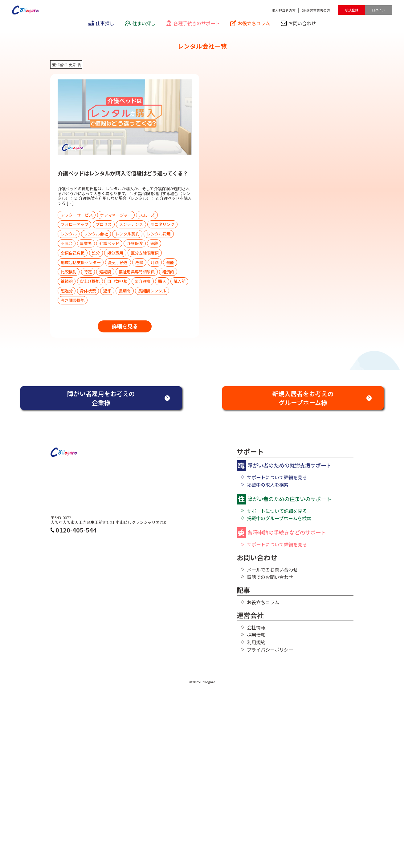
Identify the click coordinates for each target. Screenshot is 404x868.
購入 (162, 281)
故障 (139, 262)
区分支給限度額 (145, 253)
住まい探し (140, 23)
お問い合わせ (298, 23)
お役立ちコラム (250, 23)
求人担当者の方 (284, 10)
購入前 (180, 281)
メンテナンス (131, 224)
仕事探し (101, 23)
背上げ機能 (90, 281)
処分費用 (115, 253)
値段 (154, 243)
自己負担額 (117, 281)
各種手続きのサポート (193, 23)
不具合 (67, 243)
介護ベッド (109, 243)
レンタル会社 (96, 234)
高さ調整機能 (73, 300)
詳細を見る (125, 326)
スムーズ (147, 215)
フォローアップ (75, 224)
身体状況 (88, 291)
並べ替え (60, 64)
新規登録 (352, 10)
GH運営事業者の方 (316, 10)
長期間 (125, 291)
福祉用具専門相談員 (137, 272)
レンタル (69, 234)
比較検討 (69, 272)
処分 (96, 253)
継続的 (67, 281)
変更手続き (118, 262)
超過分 (67, 291)
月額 (155, 262)
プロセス (104, 224)
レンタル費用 (159, 234)
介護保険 (135, 243)
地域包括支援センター (81, 262)
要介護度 (143, 281)
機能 (170, 262)
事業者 (86, 243)
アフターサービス (77, 215)
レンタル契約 (127, 234)
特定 (88, 272)
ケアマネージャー (116, 215)
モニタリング (162, 224)
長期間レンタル (152, 291)
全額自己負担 (73, 253)
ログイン (378, 10)
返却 (107, 291)
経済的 (168, 272)
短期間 (105, 272)
